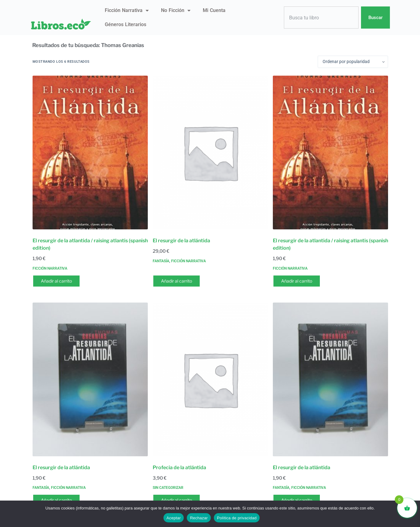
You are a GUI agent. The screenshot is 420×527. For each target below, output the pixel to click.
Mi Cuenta (214, 10)
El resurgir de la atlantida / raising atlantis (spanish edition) (90, 244)
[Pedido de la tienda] (353, 62)
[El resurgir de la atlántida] (210, 153)
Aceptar (174, 518)
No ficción (176, 10)
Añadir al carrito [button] (56, 281)
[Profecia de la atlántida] (210, 379)
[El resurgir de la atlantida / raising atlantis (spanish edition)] (90, 153)
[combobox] (321, 18)
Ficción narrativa (127, 10)
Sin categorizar (168, 488)
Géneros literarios (126, 24)
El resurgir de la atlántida (181, 241)
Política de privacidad (237, 518)
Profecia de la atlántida (179, 468)
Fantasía (161, 261)
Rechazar (199, 518)
